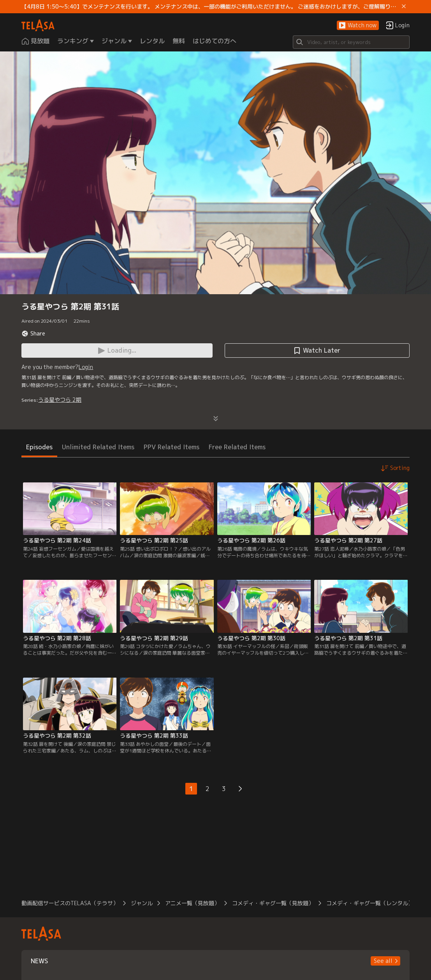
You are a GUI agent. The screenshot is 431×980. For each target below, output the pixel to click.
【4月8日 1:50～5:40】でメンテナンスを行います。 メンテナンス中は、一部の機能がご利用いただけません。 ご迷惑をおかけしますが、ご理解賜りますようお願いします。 (210, 7)
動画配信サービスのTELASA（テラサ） (70, 903)
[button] (358, 26)
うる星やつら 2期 (60, 400)
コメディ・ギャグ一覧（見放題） (273, 903)
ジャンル (142, 903)
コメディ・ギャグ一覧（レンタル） (370, 903)
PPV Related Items (172, 447)
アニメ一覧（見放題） (192, 903)
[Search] (351, 42)
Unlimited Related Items (98, 447)
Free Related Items (237, 447)
